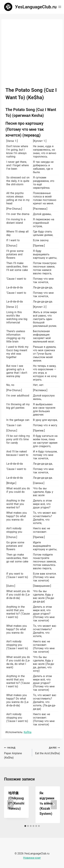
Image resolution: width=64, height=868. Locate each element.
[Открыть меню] (60, 7)
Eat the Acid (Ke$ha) (47, 750)
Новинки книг (32, 858)
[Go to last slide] (10, 805)
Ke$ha (28, 732)
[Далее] (54, 805)
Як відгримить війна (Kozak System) (47, 803)
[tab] (25, 826)
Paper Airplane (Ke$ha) (17, 752)
